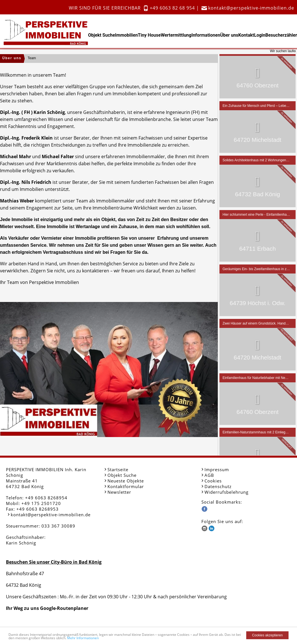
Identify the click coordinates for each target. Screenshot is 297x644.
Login (260, 35)
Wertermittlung (176, 35)
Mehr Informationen (83, 638)
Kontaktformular (126, 486)
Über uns (229, 35)
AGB (209, 475)
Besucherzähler (281, 35)
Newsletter (119, 492)
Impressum (217, 469)
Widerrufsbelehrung (226, 492)
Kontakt (246, 35)
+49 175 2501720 (41, 503)
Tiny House (149, 35)
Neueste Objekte (126, 481)
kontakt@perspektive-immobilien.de (251, 8)
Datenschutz (218, 486)
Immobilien (126, 35)
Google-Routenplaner (64, 608)
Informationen (206, 35)
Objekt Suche (102, 35)
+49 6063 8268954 (46, 498)
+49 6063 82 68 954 (172, 8)
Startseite (118, 469)
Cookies (213, 481)
